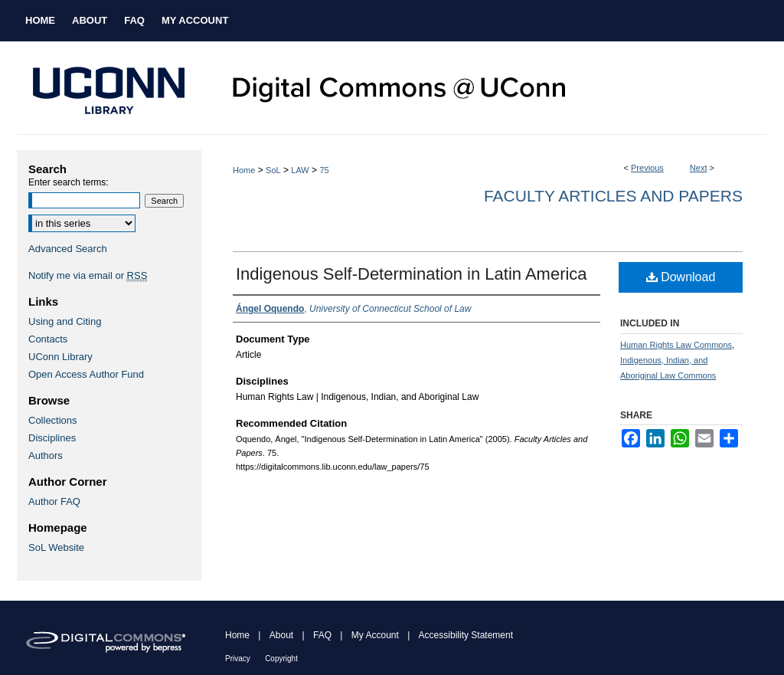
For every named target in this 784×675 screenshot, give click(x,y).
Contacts (48, 339)
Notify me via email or (88, 275)
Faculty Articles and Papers (613, 196)
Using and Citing (65, 321)
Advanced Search (68, 249)
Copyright (281, 659)
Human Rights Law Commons (676, 345)
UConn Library (60, 357)
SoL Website (56, 547)
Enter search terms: (69, 182)
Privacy (238, 659)
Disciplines (52, 438)
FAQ (322, 635)
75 (324, 170)
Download (681, 277)
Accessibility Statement (466, 635)
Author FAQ (54, 501)
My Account (375, 635)
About (281, 635)
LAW (300, 170)
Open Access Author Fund (86, 374)
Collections (53, 420)
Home (244, 170)
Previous (647, 168)
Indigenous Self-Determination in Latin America (412, 274)
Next (699, 168)
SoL (273, 170)
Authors (46, 455)
